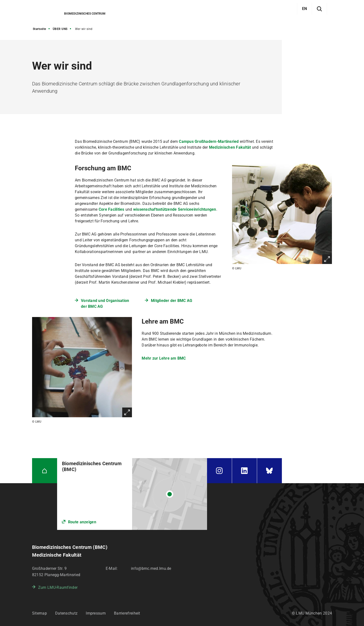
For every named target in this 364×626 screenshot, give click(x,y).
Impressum (96, 613)
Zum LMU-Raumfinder (58, 587)
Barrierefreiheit (127, 613)
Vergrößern (327, 259)
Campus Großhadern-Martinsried (209, 141)
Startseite (39, 29)
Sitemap (39, 613)
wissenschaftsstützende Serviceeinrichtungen (175, 209)
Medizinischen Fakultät (230, 147)
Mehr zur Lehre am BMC (164, 358)
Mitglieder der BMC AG (172, 301)
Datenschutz (66, 613)
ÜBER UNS (60, 29)
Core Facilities (112, 209)
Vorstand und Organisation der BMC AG (105, 304)
